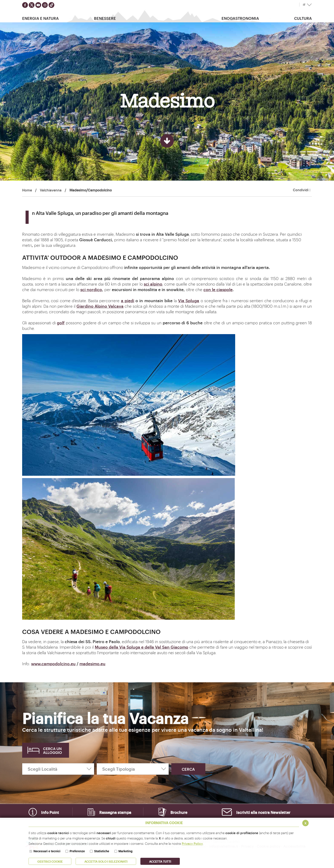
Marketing (125, 851)
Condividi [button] (302, 190)
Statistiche (102, 851)
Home (27, 190)
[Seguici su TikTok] (51, 5)
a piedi (128, 300)
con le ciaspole (218, 289)
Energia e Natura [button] (40, 18)
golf (61, 323)
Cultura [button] (303, 18)
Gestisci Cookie (50, 861)
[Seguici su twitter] (32, 5)
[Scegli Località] (58, 769)
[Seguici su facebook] (25, 5)
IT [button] (304, 5)
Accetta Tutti (160, 861)
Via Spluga (189, 300)
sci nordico (91, 289)
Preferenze (77, 851)
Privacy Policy (192, 843)
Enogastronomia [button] (240, 18)
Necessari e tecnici (47, 851)
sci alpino (153, 284)
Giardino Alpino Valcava (100, 306)
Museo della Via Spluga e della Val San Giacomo (142, 647)
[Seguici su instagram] (45, 5)
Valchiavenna (51, 190)
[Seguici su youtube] (38, 5)
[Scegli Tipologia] (133, 769)
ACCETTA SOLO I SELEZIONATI (106, 861)
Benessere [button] (105, 18)
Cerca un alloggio (53, 750)
